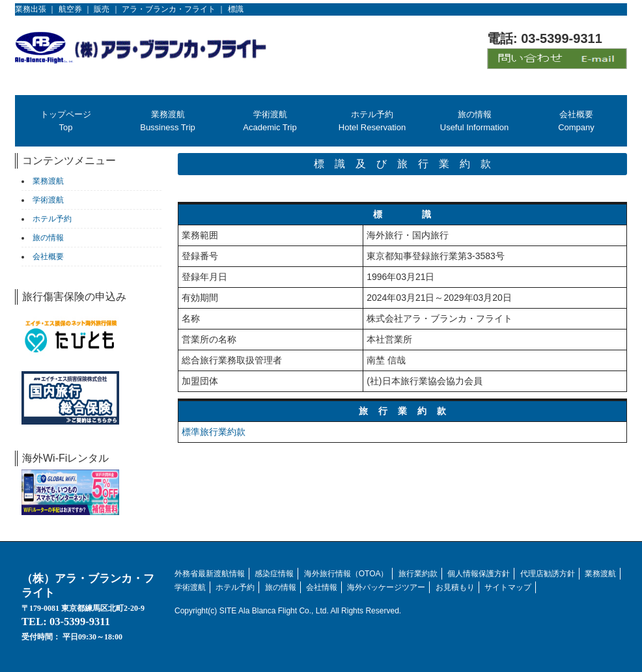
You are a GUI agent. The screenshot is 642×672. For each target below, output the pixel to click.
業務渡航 (600, 574)
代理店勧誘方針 (548, 574)
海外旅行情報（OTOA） (346, 574)
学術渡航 (190, 587)
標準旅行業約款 (214, 432)
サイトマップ (508, 587)
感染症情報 (274, 574)
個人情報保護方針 (479, 574)
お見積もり (455, 587)
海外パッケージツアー (386, 587)
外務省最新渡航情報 (210, 574)
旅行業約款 (418, 574)
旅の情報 (281, 587)
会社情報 (322, 587)
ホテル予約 (235, 587)
